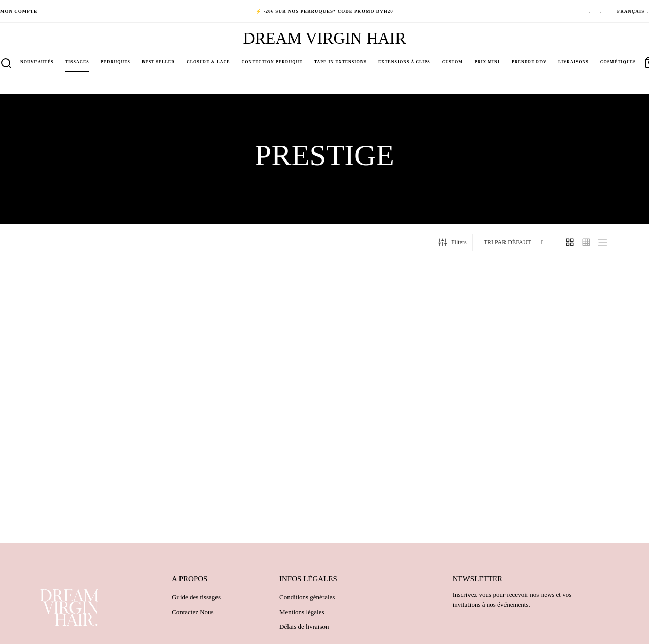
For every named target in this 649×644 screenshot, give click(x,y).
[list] (602, 246)
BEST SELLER (158, 62)
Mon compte (19, 11)
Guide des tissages (196, 601)
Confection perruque (272, 62)
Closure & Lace (208, 62)
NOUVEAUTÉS (37, 62)
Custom (453, 62)
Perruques (116, 62)
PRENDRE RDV (529, 62)
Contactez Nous (193, 616)
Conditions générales (307, 601)
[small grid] (586, 246)
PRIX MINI (487, 62)
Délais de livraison (304, 631)
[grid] (570, 246)
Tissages (77, 62)
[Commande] (514, 247)
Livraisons (573, 62)
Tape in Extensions (340, 62)
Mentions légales (302, 616)
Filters (453, 246)
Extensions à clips (404, 62)
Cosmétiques (618, 62)
